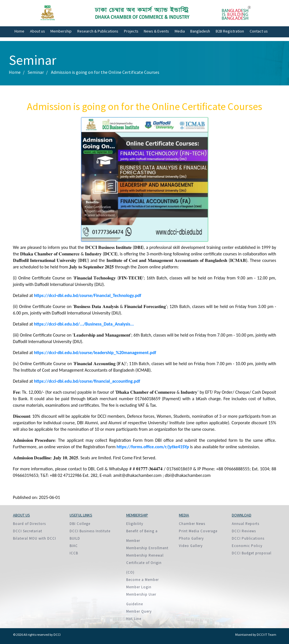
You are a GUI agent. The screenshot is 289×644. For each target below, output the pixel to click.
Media (180, 31)
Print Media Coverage (198, 531)
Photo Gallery (191, 538)
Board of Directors (29, 524)
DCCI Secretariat (28, 531)
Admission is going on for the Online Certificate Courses (105, 72)
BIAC (74, 546)
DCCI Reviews (244, 531)
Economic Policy (247, 546)
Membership (61, 31)
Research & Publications (98, 31)
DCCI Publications (248, 538)
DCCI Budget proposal (252, 553)
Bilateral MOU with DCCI (35, 538)
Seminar (36, 72)
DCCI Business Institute (90, 531)
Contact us (259, 31)
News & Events (156, 31)
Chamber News (192, 524)
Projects (131, 31)
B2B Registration (230, 31)
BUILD (75, 538)
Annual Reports (246, 524)
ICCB (74, 553)
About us (38, 31)
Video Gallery (191, 546)
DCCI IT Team (266, 635)
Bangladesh (200, 31)
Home (19, 31)
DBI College (80, 524)
